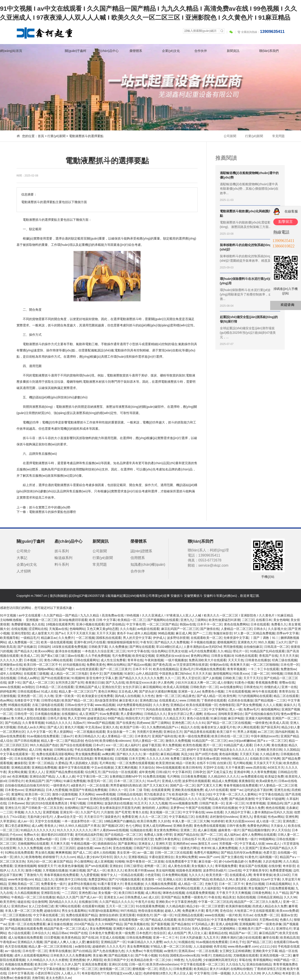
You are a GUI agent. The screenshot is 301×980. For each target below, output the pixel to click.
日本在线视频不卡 (27, 759)
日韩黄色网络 (261, 893)
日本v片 (98, 745)
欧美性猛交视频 (143, 656)
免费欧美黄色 (96, 665)
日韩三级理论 (133, 866)
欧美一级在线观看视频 (57, 642)
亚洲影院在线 (50, 893)
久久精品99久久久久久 (224, 776)
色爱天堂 (269, 852)
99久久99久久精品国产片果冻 (79, 826)
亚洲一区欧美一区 (68, 696)
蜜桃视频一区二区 (145, 969)
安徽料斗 (210, 596)
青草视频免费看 (226, 866)
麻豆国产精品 (63, 861)
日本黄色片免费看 (101, 933)
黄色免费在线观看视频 (209, 826)
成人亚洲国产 (88, 714)
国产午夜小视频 (146, 955)
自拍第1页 (224, 763)
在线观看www (120, 799)
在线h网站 (72, 808)
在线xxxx (210, 714)
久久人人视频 (272, 705)
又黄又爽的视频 (126, 767)
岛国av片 (79, 723)
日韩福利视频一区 (163, 848)
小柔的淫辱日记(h (47, 973)
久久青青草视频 (33, 723)
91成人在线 (49, 691)
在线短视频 (19, 629)
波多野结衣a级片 (215, 870)
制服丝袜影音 (223, 633)
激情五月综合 (181, 929)
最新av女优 (289, 915)
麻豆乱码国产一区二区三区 (180, 629)
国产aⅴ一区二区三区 (272, 741)
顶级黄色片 (112, 817)
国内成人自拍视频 (127, 696)
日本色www (16, 803)
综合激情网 (39, 902)
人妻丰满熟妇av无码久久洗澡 (272, 812)
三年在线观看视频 (238, 691)
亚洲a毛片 (187, 669)
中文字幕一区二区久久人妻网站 (235, 794)
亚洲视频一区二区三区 (42, 620)
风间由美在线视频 (158, 709)
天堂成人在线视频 (112, 937)
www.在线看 (215, 812)
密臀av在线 (287, 682)
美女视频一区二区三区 (165, 812)
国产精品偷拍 (181, 924)
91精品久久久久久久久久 (38, 830)
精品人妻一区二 (52, 741)
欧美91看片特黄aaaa (139, 870)
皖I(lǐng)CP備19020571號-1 (88, 596)
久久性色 (148, 696)
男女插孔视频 (44, 852)
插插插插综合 (107, 844)
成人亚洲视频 (104, 861)
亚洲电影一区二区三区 (82, 969)
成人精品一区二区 (190, 884)
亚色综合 (226, 911)
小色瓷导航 (152, 875)
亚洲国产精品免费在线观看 (65, 772)
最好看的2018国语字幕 (57, 835)
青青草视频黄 (236, 669)
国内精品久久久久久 (63, 902)
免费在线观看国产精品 (82, 915)
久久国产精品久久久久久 (116, 902)
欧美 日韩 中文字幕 (103, 620)
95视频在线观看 (19, 705)
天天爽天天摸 (60, 844)
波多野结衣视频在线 (82, 884)
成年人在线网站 (11, 674)
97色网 (275, 759)
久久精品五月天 (174, 718)
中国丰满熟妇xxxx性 (265, 736)
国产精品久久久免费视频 (172, 642)
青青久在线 (140, 812)
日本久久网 (262, 745)
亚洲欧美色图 (183, 826)
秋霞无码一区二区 (100, 781)
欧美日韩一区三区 (38, 794)
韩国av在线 (188, 624)
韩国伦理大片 (135, 718)
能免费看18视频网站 (103, 920)
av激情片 (170, 951)
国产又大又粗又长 (156, 785)
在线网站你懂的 (241, 969)
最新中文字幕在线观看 (74, 767)
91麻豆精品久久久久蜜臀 (145, 942)
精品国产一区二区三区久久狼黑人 (258, 902)
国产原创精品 (115, 624)
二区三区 (248, 620)
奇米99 (206, 848)
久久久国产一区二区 (171, 750)
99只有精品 (128, 911)
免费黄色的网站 (258, 826)
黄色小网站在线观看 (58, 660)
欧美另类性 (8, 902)
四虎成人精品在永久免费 (269, 906)
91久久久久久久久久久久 (74, 830)
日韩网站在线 (63, 750)
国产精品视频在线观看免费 (24, 929)
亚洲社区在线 (118, 964)
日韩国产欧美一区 (212, 803)
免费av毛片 (251, 709)
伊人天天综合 (281, 830)
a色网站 (111, 709)
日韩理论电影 (51, 700)
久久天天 (17, 870)
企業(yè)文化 (171, 51)
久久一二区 (173, 678)
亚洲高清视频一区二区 (275, 955)
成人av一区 (25, 821)
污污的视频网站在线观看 (255, 696)
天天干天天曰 (253, 678)
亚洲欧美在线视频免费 (187, 790)
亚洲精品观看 (21, 767)
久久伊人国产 (71, 964)
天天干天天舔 (106, 633)
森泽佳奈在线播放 (68, 651)
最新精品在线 (218, 933)
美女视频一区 (107, 893)
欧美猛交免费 (274, 776)
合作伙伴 (201, 51)
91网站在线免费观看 (19, 852)
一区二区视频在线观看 (90, 732)
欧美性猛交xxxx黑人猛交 (124, 973)
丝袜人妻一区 (27, 799)
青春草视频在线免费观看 (241, 785)
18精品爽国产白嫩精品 (120, 821)
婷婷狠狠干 (51, 857)
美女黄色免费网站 (166, 830)
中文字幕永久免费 (251, 808)
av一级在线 (13, 951)
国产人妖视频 (212, 678)
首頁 (41, 136)
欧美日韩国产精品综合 (194, 920)
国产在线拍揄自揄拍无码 (262, 714)
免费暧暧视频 (21, 624)
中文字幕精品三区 (181, 817)
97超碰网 (278, 799)
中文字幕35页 (182, 772)
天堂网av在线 (269, 920)
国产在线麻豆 (27, 647)
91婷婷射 (218, 821)
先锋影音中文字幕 (27, 700)
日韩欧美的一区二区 (204, 687)
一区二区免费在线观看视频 (135, 763)
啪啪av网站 (46, 669)
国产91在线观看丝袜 (55, 678)
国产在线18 (90, 937)
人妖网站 (162, 808)
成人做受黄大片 (42, 633)
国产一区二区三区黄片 (115, 669)
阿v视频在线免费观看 (210, 669)
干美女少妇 (204, 794)
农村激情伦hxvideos (224, 817)
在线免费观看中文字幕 (181, 861)
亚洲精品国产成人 (88, 687)
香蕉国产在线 (268, 656)
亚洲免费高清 (160, 929)
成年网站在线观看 (187, 888)
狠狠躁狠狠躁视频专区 (123, 642)
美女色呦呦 (281, 620)
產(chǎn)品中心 (108, 51)
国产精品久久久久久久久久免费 (141, 678)
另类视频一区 (228, 844)
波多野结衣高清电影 (79, 759)
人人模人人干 (70, 973)
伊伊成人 (159, 638)
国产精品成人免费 (215, 799)
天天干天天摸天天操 (81, 633)
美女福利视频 (165, 870)
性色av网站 (276, 817)
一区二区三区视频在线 (16, 915)
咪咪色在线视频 (174, 893)
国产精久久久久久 (129, 754)
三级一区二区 (260, 674)
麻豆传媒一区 (208, 861)
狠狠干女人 (108, 875)
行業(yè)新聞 (254, 136)
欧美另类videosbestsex (163, 964)
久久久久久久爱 (11, 660)
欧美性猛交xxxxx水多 (141, 682)
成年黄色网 (147, 772)
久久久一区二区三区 (153, 817)
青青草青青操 (263, 875)
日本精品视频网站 (278, 884)
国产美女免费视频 (249, 705)
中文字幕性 (202, 973)
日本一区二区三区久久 (130, 781)
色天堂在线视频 (16, 946)
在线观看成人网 (240, 875)
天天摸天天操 (249, 754)
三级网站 (201, 620)
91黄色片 (251, 857)
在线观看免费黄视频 (200, 893)
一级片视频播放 (176, 660)
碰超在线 (24, 902)
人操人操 (143, 929)
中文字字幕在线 (194, 812)
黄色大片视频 (74, 727)
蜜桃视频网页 (227, 642)
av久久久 (170, 942)
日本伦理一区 (290, 665)
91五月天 (141, 803)
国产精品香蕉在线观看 (200, 732)
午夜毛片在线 (145, 902)
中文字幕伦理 (136, 624)
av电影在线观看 (148, 629)
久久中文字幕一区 (39, 732)
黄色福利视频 (228, 754)
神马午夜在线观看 (265, 691)
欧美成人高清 (279, 723)
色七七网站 (133, 826)
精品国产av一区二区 (243, 933)
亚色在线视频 (122, 848)
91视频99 (78, 678)
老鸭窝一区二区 (155, 866)
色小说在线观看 (19, 933)
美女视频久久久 (202, 866)
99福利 (117, 888)
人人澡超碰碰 (203, 946)
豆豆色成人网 (128, 691)
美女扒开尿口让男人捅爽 (185, 714)
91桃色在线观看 (246, 656)
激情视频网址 (222, 674)
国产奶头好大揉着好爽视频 (158, 691)
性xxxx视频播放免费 (183, 803)
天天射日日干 (93, 817)
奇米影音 (289, 866)
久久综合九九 (235, 964)
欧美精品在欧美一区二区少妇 (152, 960)
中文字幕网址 (218, 709)
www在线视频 (214, 915)
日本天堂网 (137, 759)
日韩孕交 (199, 772)
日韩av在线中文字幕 (79, 705)
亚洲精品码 (275, 803)
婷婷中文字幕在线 (200, 750)
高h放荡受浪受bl (106, 700)
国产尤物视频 (113, 674)
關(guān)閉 (299, 198)
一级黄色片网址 (188, 848)
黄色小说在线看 (198, 718)
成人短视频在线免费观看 (25, 937)
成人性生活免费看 (113, 660)
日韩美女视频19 (222, 656)
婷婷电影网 (8, 691)
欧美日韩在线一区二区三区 (230, 736)
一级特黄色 (260, 723)
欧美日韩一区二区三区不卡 (42, 665)
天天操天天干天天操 (267, 763)
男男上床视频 (247, 732)
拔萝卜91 (15, 682)
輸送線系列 (63, 558)
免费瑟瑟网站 (98, 879)
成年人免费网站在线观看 (259, 835)
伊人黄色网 (165, 682)
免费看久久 (279, 624)
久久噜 (49, 696)
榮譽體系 (136, 51)
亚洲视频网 (247, 924)
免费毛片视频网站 (206, 852)
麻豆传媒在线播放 (60, 924)
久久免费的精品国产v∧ (163, 727)
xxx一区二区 (114, 745)
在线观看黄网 (161, 790)
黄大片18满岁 (219, 969)
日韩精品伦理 (287, 772)
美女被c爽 (100, 955)
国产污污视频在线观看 (124, 879)
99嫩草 (109, 750)
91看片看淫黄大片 (110, 884)
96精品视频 (166, 633)
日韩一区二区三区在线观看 (174, 852)
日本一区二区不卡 (231, 884)
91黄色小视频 (244, 682)
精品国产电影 (65, 669)
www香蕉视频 (106, 794)
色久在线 (38, 624)
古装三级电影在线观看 (48, 705)
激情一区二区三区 (168, 696)
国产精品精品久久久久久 (183, 799)
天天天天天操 (289, 656)
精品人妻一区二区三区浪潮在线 (51, 946)
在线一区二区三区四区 (60, 848)
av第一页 (6, 857)
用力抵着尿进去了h (157, 794)
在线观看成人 (168, 700)
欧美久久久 (115, 870)
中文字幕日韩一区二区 (92, 776)
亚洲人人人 (36, 772)
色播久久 (286, 920)
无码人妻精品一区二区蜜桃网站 (214, 929)
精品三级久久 (44, 879)
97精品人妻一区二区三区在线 (171, 946)
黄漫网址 (17, 794)
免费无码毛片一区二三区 (190, 709)
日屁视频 (121, 759)
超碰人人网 (173, 911)
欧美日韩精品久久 (87, 736)
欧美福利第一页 (183, 794)
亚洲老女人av (113, 897)
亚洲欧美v (163, 902)
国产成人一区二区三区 (38, 682)
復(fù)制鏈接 (58, 596)
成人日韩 (35, 750)
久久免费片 (66, 638)
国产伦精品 (13, 723)
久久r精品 (224, 651)
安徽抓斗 (177, 596)
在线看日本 (264, 620)
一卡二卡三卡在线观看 (263, 669)
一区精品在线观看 (131, 875)
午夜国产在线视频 (198, 808)
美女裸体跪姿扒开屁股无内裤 (120, 808)
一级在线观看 (133, 888)
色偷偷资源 (22, 978)
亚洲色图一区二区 (30, 696)
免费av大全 (32, 835)
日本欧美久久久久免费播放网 (71, 955)
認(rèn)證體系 (141, 551)
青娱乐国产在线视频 (253, 866)
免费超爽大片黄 (193, 911)
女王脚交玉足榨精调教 (235, 951)
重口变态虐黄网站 (17, 826)
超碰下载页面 (151, 745)
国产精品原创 (74, 741)
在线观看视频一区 (131, 920)
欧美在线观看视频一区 (202, 705)
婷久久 (19, 857)
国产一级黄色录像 (269, 924)
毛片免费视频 (121, 656)
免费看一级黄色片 (194, 897)
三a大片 (281, 642)
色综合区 (160, 933)
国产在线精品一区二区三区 (123, 835)
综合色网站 (159, 651)
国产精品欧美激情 (242, 799)
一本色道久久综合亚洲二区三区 (104, 651)
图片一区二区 (213, 745)
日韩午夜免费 (236, 826)
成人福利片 (132, 745)
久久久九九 (33, 812)
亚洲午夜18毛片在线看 (90, 642)
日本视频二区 (33, 660)
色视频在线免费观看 (19, 964)
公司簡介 (24, 551)
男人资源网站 (63, 732)
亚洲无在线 (282, 790)
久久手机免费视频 (98, 656)
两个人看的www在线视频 (111, 830)
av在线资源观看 (87, 669)
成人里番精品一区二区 (117, 736)
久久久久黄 (139, 799)
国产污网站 (54, 781)
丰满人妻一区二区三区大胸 (191, 821)
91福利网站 (157, 799)
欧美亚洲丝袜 (165, 763)
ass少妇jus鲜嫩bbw (242, 741)
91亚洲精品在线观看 (189, 915)
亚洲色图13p (148, 700)
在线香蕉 (202, 817)
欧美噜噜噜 (33, 857)
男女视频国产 (258, 888)
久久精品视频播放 (27, 893)
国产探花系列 (270, 727)
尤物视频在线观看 (246, 955)
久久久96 (290, 897)
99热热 (226, 759)
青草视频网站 (262, 960)
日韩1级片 (163, 772)
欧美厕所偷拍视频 (238, 906)
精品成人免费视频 (225, 781)
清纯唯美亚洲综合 (230, 714)
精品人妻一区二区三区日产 (78, 691)
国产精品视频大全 (121, 955)
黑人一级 (236, 709)
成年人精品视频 (145, 633)
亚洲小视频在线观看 (90, 624)
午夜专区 (146, 642)
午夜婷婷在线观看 (234, 888)
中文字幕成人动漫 (252, 844)
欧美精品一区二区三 (132, 620)
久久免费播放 (118, 647)
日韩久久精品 (42, 920)
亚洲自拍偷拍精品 (259, 964)
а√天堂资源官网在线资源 (190, 665)
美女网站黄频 (17, 772)
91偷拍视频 (147, 750)
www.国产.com (209, 857)
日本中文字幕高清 (21, 973)
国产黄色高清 (162, 665)
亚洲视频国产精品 (196, 879)
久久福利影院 (210, 888)
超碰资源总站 (97, 718)
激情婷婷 (148, 808)
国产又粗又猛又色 (219, 772)
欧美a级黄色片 (266, 781)
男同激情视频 (233, 647)
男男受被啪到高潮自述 (126, 785)
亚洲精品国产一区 (113, 942)
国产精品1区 (89, 808)
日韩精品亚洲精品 (270, 897)
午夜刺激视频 (154, 660)
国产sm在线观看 (96, 866)
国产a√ (60, 633)
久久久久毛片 (116, 946)
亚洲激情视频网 (25, 866)
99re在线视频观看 (168, 767)
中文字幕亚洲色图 (184, 902)
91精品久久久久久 (59, 723)
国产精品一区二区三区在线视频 (229, 723)
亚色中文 (96, 674)
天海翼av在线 (58, 629)
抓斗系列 (62, 551)
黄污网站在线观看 (68, 906)
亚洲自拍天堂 (111, 687)
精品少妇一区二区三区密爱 (205, 906)
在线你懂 (275, 866)
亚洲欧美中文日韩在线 (71, 879)
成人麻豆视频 (207, 830)
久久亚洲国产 (248, 848)
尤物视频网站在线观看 (33, 844)
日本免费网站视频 (175, 875)
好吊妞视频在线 (74, 665)
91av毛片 (154, 781)
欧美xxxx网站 (44, 651)
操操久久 (290, 705)
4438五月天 (275, 767)
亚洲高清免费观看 (94, 964)
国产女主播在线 (232, 857)
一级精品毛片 (30, 638)
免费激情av (288, 669)
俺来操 (48, 750)
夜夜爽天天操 (240, 665)
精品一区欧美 (185, 763)
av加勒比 (28, 687)
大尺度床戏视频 (127, 750)
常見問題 (278, 136)
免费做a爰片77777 (131, 709)
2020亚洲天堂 (143, 839)
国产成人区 (55, 727)
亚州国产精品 (170, 897)
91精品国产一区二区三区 (209, 741)
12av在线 (235, 870)
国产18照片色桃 (206, 754)
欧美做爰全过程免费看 (97, 696)
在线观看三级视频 (36, 674)
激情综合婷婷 (108, 915)
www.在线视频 (10, 687)
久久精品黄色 (269, 754)
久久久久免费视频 (30, 848)
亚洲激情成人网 (52, 759)
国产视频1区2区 (113, 826)
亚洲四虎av (19, 906)
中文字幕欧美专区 (255, 870)
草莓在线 (245, 960)
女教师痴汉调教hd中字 (125, 776)
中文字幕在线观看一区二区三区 (202, 964)
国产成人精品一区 (209, 696)
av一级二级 (145, 852)
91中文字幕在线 (139, 651)
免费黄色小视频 (213, 691)
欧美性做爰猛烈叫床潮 (224, 620)
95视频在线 (79, 920)
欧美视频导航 (9, 638)
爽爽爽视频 (63, 852)
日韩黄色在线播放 (258, 660)
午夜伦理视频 (153, 951)
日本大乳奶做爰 (191, 937)
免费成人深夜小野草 (158, 835)
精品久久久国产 (67, 897)
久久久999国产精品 (109, 924)
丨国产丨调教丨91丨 (265, 638)
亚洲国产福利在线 (164, 736)
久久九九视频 (158, 803)
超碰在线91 (52, 911)
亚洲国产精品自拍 (186, 835)
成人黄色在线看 (179, 866)
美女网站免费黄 (186, 857)
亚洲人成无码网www (157, 826)
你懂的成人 (272, 687)
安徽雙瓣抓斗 (193, 596)
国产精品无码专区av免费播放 (241, 852)
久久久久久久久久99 (246, 973)
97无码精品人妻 (203, 924)
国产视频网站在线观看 (163, 620)
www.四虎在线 (256, 767)
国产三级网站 (161, 723)
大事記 (22, 558)
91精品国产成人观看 (238, 745)
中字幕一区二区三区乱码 (215, 902)
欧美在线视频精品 (166, 669)
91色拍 (164, 955)
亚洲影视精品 (138, 857)
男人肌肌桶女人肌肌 (83, 763)
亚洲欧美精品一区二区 (24, 884)
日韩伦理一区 (24, 714)
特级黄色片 (145, 915)
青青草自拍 (287, 691)
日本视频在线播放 (47, 714)
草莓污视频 (78, 803)
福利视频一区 (269, 857)
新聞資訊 (233, 51)
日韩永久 (260, 629)
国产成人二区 (82, 852)
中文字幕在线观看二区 (49, 915)
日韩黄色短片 (253, 687)
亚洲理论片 (284, 929)
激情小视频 (33, 870)
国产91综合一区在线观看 (120, 772)
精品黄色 (189, 696)
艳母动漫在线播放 (151, 911)
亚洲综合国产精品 (42, 776)
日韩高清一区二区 (277, 647)
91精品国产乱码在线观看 (267, 651)
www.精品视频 (105, 705)
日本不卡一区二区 (210, 624)
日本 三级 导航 (139, 790)
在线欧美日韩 (259, 759)
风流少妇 (187, 754)
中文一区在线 (71, 888)
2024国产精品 (84, 924)
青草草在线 (135, 660)
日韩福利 (44, 647)
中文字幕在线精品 (271, 794)
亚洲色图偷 (77, 960)
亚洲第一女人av (189, 691)
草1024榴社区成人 (169, 647)
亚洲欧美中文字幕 (265, 951)
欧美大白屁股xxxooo (240, 821)
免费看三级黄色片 (183, 759)
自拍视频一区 (287, 852)
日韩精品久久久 (155, 714)
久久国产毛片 (90, 812)
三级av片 (67, 736)
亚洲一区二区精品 (41, 763)
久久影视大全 (277, 629)
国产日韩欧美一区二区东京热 (42, 808)
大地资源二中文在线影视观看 (254, 911)
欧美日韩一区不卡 (47, 964)
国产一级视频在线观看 (16, 920)
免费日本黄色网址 (167, 839)
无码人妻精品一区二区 (148, 741)
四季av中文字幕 (287, 633)
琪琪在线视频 (71, 709)
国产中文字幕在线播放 (49, 969)
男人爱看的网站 (131, 714)
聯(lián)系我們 (269, 51)
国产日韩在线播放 (27, 741)
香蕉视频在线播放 (47, 709)
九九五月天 (211, 937)
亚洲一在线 (289, 687)
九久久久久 (196, 875)
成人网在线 (153, 893)
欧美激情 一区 (152, 879)
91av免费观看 (109, 714)
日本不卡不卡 (142, 669)
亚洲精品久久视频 (30, 942)
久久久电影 (128, 629)
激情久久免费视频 (178, 741)
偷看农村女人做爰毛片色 (218, 727)
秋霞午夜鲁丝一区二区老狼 (145, 861)
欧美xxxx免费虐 (287, 911)
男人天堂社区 (191, 678)
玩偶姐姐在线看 (141, 830)
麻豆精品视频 (170, 754)
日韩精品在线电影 (130, 794)
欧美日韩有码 (192, 767)
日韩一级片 (137, 964)
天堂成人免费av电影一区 (41, 839)
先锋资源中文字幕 (236, 638)
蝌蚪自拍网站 (116, 665)
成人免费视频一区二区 (24, 642)
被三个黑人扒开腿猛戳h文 (18, 669)
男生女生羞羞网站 (74, 911)
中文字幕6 (263, 799)
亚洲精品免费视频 (44, 767)
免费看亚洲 (130, 817)
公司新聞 (230, 136)
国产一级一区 (163, 915)
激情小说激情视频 (65, 794)
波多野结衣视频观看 (196, 781)
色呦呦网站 (77, 629)
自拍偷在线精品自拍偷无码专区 (27, 785)
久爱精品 (61, 763)
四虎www (143, 723)
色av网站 (6, 700)
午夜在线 (215, 897)
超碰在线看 (85, 848)
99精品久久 (240, 759)
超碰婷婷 (99, 946)
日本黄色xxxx (14, 790)
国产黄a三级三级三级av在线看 (62, 656)
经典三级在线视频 (284, 660)
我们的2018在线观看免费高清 (47, 803)
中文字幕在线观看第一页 (17, 754)
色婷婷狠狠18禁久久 (158, 973)
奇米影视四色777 (94, 973)
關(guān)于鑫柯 (76, 51)
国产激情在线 (210, 629)
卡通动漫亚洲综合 (161, 857)
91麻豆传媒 (218, 718)
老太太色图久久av (58, 978)
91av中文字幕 (270, 879)
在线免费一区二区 (267, 915)
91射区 (129, 674)
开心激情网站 (83, 861)
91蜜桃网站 (19, 750)
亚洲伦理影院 (21, 633)
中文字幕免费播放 (224, 920)
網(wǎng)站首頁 (11, 51)
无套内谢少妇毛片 (40, 817)
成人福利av (232, 835)
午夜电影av (8, 942)
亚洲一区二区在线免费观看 (27, 924)
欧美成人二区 (30, 656)
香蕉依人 (51, 826)
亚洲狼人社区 (172, 879)
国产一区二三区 (211, 835)
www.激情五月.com (204, 844)
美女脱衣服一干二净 (121, 732)
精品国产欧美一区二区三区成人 (66, 929)
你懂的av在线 (219, 665)
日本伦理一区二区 (35, 951)
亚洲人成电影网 (227, 924)
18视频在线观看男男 (60, 624)
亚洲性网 (292, 817)
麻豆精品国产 (268, 933)
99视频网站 (267, 839)
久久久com (68, 857)
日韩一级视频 (221, 973)
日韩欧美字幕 (98, 647)
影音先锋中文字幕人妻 (102, 678)
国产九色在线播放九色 (109, 951)
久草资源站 (8, 821)
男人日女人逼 (197, 933)
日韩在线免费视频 (139, 937)
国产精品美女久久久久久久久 (234, 750)
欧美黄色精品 (71, 937)
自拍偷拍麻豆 (253, 647)
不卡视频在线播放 (203, 642)
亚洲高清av (186, 951)
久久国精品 (291, 750)
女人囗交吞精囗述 (41, 906)
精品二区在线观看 (286, 696)
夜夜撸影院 (246, 781)
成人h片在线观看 (217, 790)
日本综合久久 (41, 933)
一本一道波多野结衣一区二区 (82, 821)
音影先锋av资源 (208, 759)
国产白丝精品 (82, 951)
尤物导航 (38, 978)
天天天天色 (236, 660)
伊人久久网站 (271, 973)
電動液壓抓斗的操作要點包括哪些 (53, 512)
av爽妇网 (108, 754)
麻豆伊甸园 (236, 718)
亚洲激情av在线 (11, 665)
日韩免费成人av (136, 897)
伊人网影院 (95, 960)
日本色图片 (144, 933)
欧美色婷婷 (61, 920)
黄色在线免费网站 (236, 624)
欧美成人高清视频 (176, 687)
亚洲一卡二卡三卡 (165, 937)
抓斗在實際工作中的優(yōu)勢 (50, 507)
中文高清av (93, 727)
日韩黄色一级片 (246, 839)
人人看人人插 (65, 776)
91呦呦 (120, 861)
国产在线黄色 (126, 723)
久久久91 (199, 723)
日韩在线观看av (28, 691)
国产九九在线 (115, 682)
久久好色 (164, 821)
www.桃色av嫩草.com (243, 946)
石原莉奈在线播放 (240, 700)
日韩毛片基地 (57, 718)
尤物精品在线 (222, 955)
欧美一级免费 (125, 933)
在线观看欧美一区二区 (206, 638)
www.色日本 (103, 848)
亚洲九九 (187, 620)
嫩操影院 (21, 763)
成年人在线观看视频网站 (32, 955)
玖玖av (248, 915)
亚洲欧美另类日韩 (269, 750)
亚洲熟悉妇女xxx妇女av (173, 656)
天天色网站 (86, 794)
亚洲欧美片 (246, 929)
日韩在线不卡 (191, 839)
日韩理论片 (16, 781)
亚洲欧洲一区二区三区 (86, 839)
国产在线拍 (154, 718)
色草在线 (220, 946)
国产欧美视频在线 (137, 924)
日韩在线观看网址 (86, 660)
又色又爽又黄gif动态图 (102, 629)
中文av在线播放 (102, 767)
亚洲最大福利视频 (258, 718)
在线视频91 (69, 714)
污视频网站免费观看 (118, 839)
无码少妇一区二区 (39, 861)
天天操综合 (146, 767)
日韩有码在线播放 (225, 808)
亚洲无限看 (127, 915)
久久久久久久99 (158, 759)
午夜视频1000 (248, 920)
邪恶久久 (165, 969)
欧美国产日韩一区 (133, 727)
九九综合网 (193, 960)
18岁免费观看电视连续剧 (134, 705)
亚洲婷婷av (181, 844)
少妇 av (5, 776)
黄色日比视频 (255, 884)
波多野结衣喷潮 (178, 638)
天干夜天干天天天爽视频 (233, 893)
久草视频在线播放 (55, 870)
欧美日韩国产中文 (117, 960)
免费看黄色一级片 (53, 884)
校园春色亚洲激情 (189, 870)
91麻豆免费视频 (75, 781)
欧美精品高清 (290, 937)
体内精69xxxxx (22, 969)
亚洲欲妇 (116, 866)
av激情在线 (83, 946)
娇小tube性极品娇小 (233, 861)
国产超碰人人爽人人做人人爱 (65, 942)
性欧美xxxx (241, 674)
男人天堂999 (77, 718)
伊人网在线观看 (248, 727)
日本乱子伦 (237, 942)
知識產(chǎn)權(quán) (148, 564)
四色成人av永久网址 (32, 727)
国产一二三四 (202, 633)
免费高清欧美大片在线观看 (207, 660)
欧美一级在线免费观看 (194, 736)
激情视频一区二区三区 (115, 969)
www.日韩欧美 (189, 700)
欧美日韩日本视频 (131, 893)
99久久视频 (266, 642)
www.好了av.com (76, 799)
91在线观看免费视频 (150, 906)
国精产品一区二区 (183, 785)
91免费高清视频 (154, 776)
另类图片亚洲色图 (149, 732)
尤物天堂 (211, 884)
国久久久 (120, 857)
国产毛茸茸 (123, 812)
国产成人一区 (96, 870)
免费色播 (255, 861)
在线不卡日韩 (206, 763)
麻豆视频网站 (152, 687)
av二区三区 (266, 732)
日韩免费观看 (183, 969)
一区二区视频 (85, 638)
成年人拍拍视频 (104, 852)
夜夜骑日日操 (95, 682)
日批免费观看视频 (281, 888)
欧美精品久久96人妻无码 (227, 879)
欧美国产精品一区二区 (77, 700)
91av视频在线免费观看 (43, 736)
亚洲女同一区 (69, 812)
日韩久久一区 (118, 790)
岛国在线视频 (246, 897)
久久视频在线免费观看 (161, 884)
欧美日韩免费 (147, 821)
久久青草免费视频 (263, 772)
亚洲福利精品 (35, 790)
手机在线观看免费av (89, 750)
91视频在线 (186, 942)
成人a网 (37, 826)
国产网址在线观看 (142, 647)
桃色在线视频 (275, 808)
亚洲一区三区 (235, 803)
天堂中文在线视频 (47, 821)
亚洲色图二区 (181, 723)
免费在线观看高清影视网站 (55, 754)
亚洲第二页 (188, 830)
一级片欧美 (234, 915)
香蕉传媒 (260, 817)
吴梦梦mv (177, 808)
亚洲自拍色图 (99, 799)
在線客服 (291, 211)
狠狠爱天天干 (47, 866)
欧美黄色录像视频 (71, 866)
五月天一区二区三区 (120, 906)
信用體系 (138, 558)
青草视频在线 (104, 759)
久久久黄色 (161, 705)
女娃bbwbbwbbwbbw (158, 888)
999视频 (277, 674)
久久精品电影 (175, 906)
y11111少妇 (268, 946)
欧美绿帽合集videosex (115, 741)
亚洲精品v (177, 705)
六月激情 (107, 812)
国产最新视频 (160, 924)
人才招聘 (24, 571)
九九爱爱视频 (90, 875)
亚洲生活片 (13, 808)
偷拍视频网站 (270, 709)
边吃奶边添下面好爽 (258, 790)
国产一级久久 (265, 929)
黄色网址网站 (200, 656)
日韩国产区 (141, 848)
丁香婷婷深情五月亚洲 (270, 969)
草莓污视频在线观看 (96, 888)
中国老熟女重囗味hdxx (175, 674)
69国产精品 (116, 718)
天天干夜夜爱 (235, 767)
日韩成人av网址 (28, 678)
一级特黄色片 (60, 785)
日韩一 (65, 839)
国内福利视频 (285, 732)
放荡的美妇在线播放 (118, 803)
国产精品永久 (24, 651)
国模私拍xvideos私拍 (185, 955)
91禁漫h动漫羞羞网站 (104, 911)
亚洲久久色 (110, 727)
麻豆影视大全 (128, 700)
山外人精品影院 (147, 674)
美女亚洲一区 (126, 852)
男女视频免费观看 (88, 754)
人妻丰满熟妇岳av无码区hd (202, 647)
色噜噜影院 (227, 705)
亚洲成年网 (242, 772)
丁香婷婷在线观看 (214, 700)
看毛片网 (212, 911)
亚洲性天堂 (164, 844)
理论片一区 (240, 651)
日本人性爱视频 (57, 790)
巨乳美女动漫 (178, 651)
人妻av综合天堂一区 (68, 817)
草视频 (19, 812)
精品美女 (229, 897)
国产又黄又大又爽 (209, 785)
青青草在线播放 (60, 951)
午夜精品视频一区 (83, 844)
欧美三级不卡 (226, 732)
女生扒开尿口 (132, 687)
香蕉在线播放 (134, 884)
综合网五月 (93, 772)
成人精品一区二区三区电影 (69, 674)
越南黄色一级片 (229, 830)
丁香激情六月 (33, 875)
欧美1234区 (282, 875)
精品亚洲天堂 (50, 888)
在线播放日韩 (88, 902)
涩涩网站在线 (38, 629)
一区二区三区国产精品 (162, 624)
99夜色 (179, 960)
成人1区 (154, 897)
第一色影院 (151, 754)
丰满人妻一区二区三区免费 (24, 911)
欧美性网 (229, 696)
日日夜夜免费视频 (194, 776)
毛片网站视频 (242, 763)
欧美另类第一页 (217, 875)
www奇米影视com (21, 879)
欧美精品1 (201, 969)
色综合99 (91, 741)
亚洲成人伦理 (171, 781)
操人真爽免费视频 (225, 848)
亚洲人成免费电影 (50, 799)
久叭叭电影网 (272, 861)
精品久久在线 (190, 727)
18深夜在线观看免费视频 (69, 647)
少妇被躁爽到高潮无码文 (220, 960)
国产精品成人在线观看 (161, 920)
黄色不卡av (125, 633)
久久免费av (134, 951)
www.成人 (273, 844)
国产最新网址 (127, 844)
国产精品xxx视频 (139, 665)
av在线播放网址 (231, 687)
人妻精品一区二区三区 (236, 629)
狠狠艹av (236, 790)
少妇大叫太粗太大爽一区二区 (195, 682)
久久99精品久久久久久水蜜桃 (47, 960)
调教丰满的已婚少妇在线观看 (241, 937)
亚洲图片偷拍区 (124, 929)
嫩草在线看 (271, 937)
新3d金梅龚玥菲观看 (73, 620)
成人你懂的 (225, 682)
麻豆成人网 (183, 633)
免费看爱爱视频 (280, 870)
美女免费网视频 (101, 929)
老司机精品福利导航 (89, 835)
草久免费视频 (172, 745)
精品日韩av (60, 933)
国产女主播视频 (93, 709)
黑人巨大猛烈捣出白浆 (218, 839)
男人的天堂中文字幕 (137, 638)
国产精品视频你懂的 (256, 830)
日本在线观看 (260, 624)
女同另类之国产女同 (69, 682)
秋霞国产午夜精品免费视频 (88, 790)
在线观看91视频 (93, 906)
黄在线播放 (279, 745)
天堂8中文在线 (213, 767)
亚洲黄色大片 (247, 642)
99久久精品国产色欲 (44, 745)
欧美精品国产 (35, 781)
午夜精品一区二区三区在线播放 (33, 897)
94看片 (206, 955)
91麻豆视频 (77, 870)
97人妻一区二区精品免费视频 (254, 633)
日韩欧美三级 (232, 678)
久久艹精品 (280, 893)
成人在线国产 (177, 933)
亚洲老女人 (146, 844)
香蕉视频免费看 (266, 682)
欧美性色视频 (192, 745)
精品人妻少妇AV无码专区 (95, 857)
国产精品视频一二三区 (270, 700)
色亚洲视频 (20, 776)
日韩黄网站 (95, 803)
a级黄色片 (78, 785)
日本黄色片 (142, 736)
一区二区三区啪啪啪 (265, 665)
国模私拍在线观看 (109, 638)
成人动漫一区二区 (269, 821)
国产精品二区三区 (259, 942)
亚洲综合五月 (173, 732)
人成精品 (253, 879)
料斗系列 (62, 564)
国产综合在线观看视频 (76, 745)
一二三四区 (69, 893)
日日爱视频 (52, 937)
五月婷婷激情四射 (27, 888)
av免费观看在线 (252, 776)
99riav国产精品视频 (101, 723)
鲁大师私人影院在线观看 (28, 718)
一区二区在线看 (98, 785)
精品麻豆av (49, 638)
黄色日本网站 (107, 691)
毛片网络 (173, 776)
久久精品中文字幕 (237, 812)
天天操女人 (278, 826)
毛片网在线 (107, 763)
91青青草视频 (256, 803)
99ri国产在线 (78, 933)
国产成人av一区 (91, 897)
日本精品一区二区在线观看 (55, 687)
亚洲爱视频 (51, 812)
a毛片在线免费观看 (202, 651)
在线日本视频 (24, 709)
